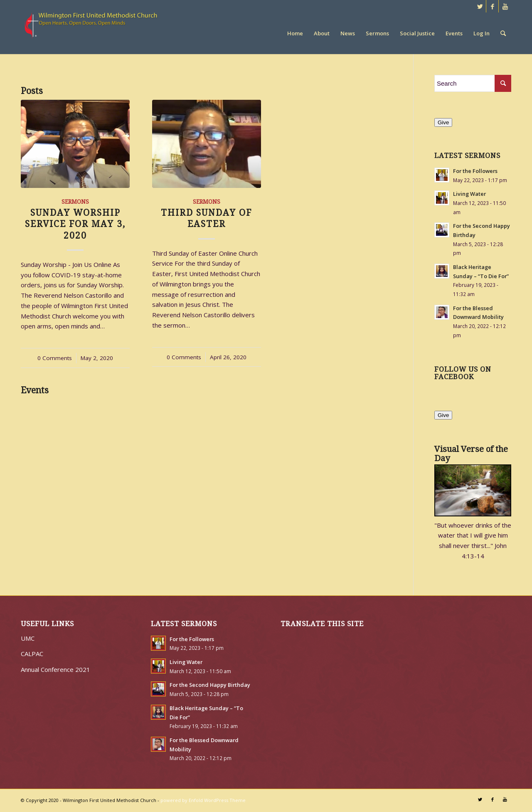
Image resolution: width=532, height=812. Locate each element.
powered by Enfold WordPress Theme (203, 800)
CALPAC (32, 654)
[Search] (503, 33)
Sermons (75, 202)
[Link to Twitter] (480, 6)
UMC (28, 638)
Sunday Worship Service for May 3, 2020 (75, 224)
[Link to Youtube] (505, 6)
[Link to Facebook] (492, 6)
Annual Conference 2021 (55, 669)
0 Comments (55, 358)
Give (443, 122)
